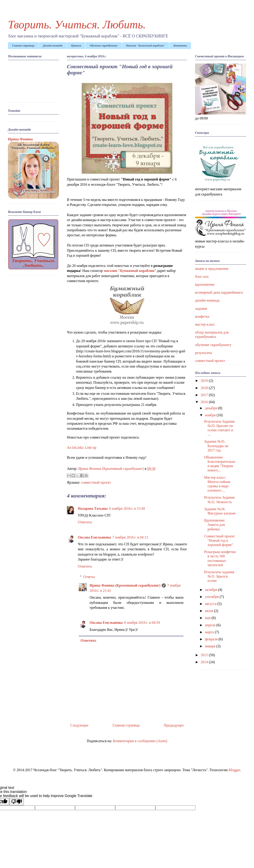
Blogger (234, 770)
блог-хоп (202, 277)
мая (208, 618)
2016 (205, 402)
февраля (212, 639)
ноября (211, 415)
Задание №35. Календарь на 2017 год (216, 446)
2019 (205, 381)
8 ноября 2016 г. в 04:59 (142, 623)
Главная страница (23, 46)
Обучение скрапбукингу (104, 46)
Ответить (85, 522)
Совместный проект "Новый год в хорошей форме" (220, 540)
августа (211, 604)
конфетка (202, 316)
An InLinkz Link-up (82, 447)
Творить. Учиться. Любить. (77, 24)
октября (211, 590)
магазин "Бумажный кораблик (129, 271)
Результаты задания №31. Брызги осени (219, 576)
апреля (211, 625)
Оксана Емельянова (94, 537)
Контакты (180, 46)
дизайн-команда (207, 300)
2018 (205, 388)
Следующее (79, 725)
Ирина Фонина (20, 139)
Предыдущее (174, 725)
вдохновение (205, 284)
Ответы (89, 577)
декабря (211, 408)
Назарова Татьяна (93, 508)
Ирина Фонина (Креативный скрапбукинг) (125, 585)
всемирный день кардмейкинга (219, 292)
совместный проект (96, 482)
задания (201, 308)
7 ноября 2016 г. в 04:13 (130, 537)
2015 (205, 655)
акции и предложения (212, 269)
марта (210, 632)
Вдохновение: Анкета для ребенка (215, 525)
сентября (212, 597)
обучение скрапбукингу (213, 345)
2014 (205, 662)
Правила (76, 46)
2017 (205, 395)
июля (209, 611)
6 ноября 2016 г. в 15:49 (127, 508)
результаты (204, 353)
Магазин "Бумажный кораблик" (146, 46)
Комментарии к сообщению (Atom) (140, 741)
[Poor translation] (17, 802)
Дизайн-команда (53, 46)
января (211, 646)
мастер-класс (205, 324)
